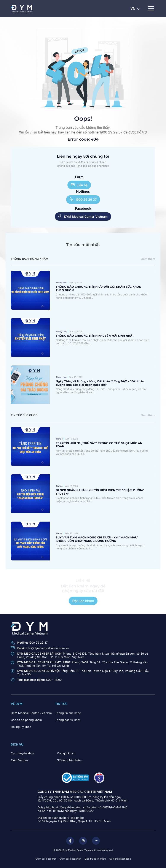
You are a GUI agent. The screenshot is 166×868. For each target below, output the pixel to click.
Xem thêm (148, 259)
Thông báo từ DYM (68, 720)
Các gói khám (66, 753)
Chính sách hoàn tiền (70, 859)
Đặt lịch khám (83, 601)
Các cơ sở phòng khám (26, 720)
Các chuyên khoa (22, 753)
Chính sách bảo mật (46, 859)
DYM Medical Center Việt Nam (31, 713)
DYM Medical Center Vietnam (83, 216)
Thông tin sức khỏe (68, 713)
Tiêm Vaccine (20, 760)
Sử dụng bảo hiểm (69, 760)
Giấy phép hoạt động (120, 859)
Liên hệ (79, 185)
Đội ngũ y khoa (21, 727)
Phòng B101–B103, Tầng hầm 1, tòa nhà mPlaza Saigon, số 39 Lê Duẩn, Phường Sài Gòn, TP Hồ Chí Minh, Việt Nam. (83, 655)
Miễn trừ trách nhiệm (95, 859)
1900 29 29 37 (83, 199)
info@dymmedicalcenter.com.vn (47, 648)
